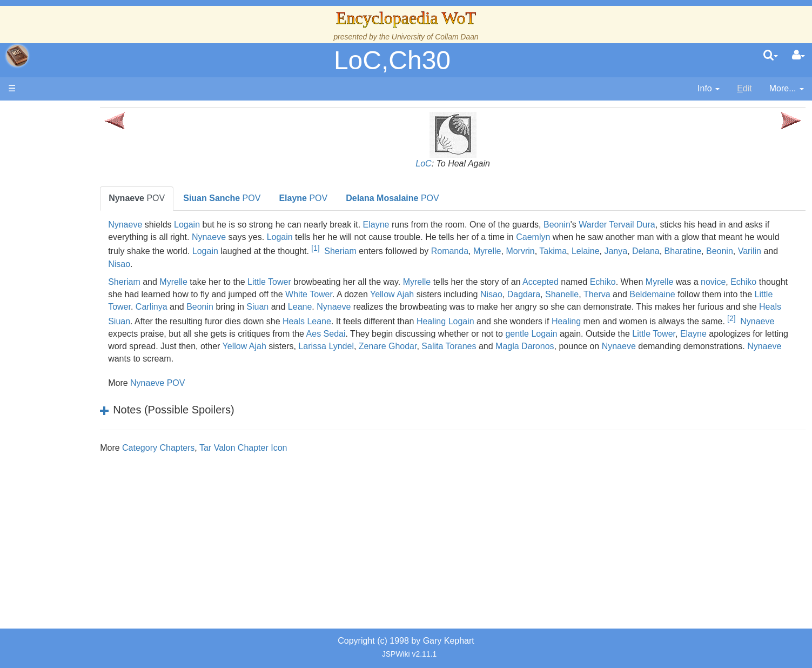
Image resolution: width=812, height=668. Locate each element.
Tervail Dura (714, 225)
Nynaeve (207, 225)
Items (62, 378)
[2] (445, 331)
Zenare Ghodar (280, 359)
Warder (675, 225)
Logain (269, 225)
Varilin (368, 264)
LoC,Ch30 (392, 60)
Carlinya (396, 307)
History (65, 218)
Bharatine (302, 264)
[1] (542, 248)
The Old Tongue (82, 292)
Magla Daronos (417, 359)
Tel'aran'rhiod (77, 415)
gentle (312, 346)
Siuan (502, 307)
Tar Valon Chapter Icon (325, 448)
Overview (91, 267)
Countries (91, 279)
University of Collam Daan (435, 37)
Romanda (677, 252)
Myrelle (714, 252)
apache (17, 56)
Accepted (623, 282)
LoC (464, 163)
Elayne (458, 225)
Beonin (639, 225)
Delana (265, 264)
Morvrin (747, 252)
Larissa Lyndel (218, 359)
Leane (545, 307)
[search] (771, 56)
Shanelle (734, 294)
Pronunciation (78, 452)
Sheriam (567, 252)
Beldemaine (230, 307)
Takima (780, 252)
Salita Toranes (341, 359)
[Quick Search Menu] (771, 56)
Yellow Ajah (564, 294)
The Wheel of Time (88, 193)
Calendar (69, 230)
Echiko (685, 282)
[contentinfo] (709, 89)
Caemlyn (690, 237)
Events (65, 242)
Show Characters (85, 328)
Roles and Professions (95, 353)
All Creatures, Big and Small (105, 366)
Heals (410, 319)
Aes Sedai (709, 334)
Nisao (410, 264)
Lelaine (204, 264)
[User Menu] (798, 56)
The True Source (83, 205)
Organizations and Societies (105, 341)
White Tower (481, 294)
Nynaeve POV (240, 383)
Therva (769, 294)
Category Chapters (240, 448)
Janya (235, 264)
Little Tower (351, 282)
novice (203, 294)
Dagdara (695, 294)
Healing (746, 319)
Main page (50, 113)
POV (219, 198)
